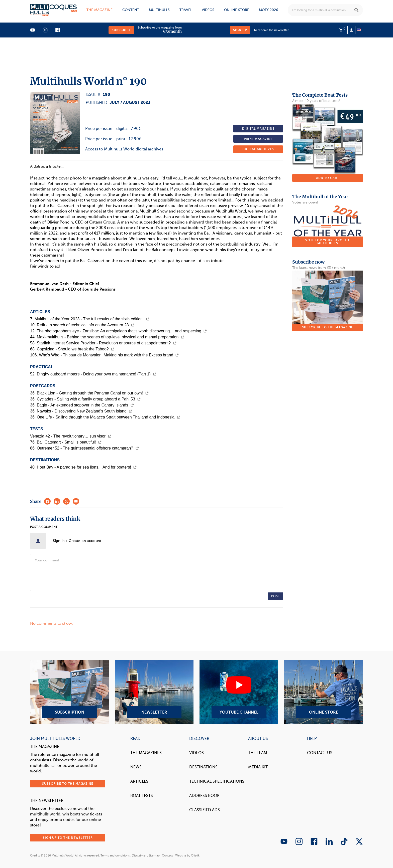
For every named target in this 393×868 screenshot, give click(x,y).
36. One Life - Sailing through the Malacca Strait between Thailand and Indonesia (105, 417)
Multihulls (159, 10)
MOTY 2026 (268, 10)
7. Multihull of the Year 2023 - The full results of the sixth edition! (90, 319)
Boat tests (142, 796)
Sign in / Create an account (77, 541)
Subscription (69, 692)
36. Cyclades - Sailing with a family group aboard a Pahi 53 (85, 399)
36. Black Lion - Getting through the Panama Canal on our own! (89, 393)
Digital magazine (258, 129)
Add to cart (328, 178)
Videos (208, 10)
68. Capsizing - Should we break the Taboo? (72, 349)
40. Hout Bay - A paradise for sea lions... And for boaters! (83, 467)
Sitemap (154, 855)
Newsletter (154, 692)
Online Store (324, 692)
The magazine (100, 10)
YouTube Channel (239, 692)
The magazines (146, 753)
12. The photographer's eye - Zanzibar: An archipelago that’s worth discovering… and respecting (118, 331)
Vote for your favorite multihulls (328, 242)
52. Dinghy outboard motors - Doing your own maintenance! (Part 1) (93, 374)
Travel (186, 10)
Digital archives (258, 149)
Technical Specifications (217, 781)
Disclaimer (139, 855)
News (136, 767)
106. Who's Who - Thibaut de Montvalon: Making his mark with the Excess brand (104, 355)
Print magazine (258, 139)
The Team (258, 753)
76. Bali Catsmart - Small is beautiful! (66, 442)
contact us (320, 753)
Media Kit (258, 767)
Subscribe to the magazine (328, 327)
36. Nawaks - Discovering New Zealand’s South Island (81, 411)
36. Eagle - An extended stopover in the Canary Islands (82, 405)
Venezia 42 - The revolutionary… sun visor (71, 436)
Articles (139, 781)
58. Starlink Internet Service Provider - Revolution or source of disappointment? (103, 343)
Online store (237, 10)
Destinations (203, 767)
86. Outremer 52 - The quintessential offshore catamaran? (84, 448)
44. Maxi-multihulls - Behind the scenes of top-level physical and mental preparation (107, 337)
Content (131, 10)
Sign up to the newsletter (68, 838)
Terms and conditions (115, 855)
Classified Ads (205, 810)
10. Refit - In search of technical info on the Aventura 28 (82, 325)
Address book (204, 796)
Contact (167, 855)
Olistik (195, 855)
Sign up (240, 30)
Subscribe (121, 30)
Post (276, 596)
